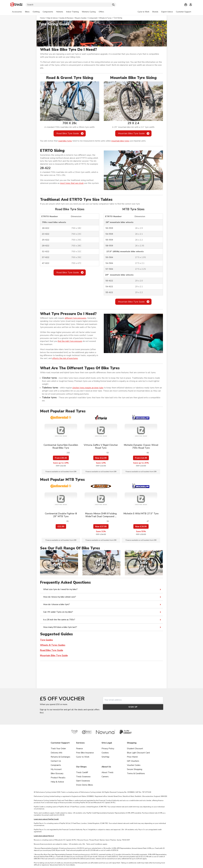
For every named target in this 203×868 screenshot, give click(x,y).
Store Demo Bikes (85, 785)
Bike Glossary (57, 773)
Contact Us (56, 761)
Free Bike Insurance (85, 753)
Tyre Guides (46, 640)
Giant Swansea (83, 781)
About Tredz (107, 772)
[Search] (71, 5)
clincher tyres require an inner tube (88, 388)
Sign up (133, 707)
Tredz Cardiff (82, 772)
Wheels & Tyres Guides (53, 645)
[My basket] (186, 5)
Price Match (132, 757)
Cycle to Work (83, 757)
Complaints (56, 765)
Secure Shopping (135, 769)
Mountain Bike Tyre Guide (131, 133)
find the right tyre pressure (70, 341)
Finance (79, 749)
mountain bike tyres (120, 141)
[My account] (191, 5)
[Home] (16, 5)
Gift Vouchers (133, 761)
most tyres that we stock (72, 183)
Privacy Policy (108, 749)
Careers (105, 777)
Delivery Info (57, 753)
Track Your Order (58, 749)
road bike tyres (65, 141)
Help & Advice (57, 782)
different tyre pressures (76, 318)
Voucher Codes (134, 765)
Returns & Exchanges (60, 757)
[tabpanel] (58, 12)
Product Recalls (58, 778)
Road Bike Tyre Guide (68, 133)
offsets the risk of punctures (65, 358)
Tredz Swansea (83, 777)
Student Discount (135, 749)
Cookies (105, 753)
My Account (56, 769)
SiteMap (105, 757)
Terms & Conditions (136, 773)
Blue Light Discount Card (138, 753)
